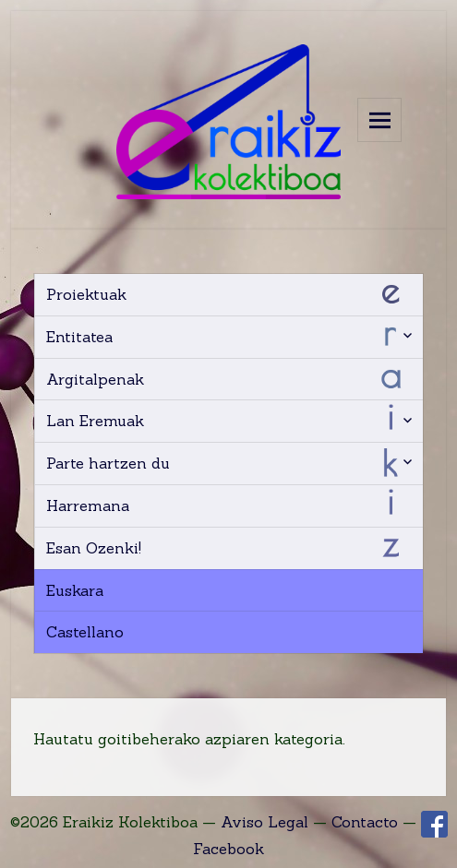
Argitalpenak (95, 379)
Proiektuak (86, 294)
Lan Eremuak (95, 421)
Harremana (88, 505)
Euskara (75, 590)
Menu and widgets (379, 120)
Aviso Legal (265, 822)
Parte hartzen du (108, 463)
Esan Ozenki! (94, 548)
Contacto (365, 822)
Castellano (85, 632)
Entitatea (79, 337)
